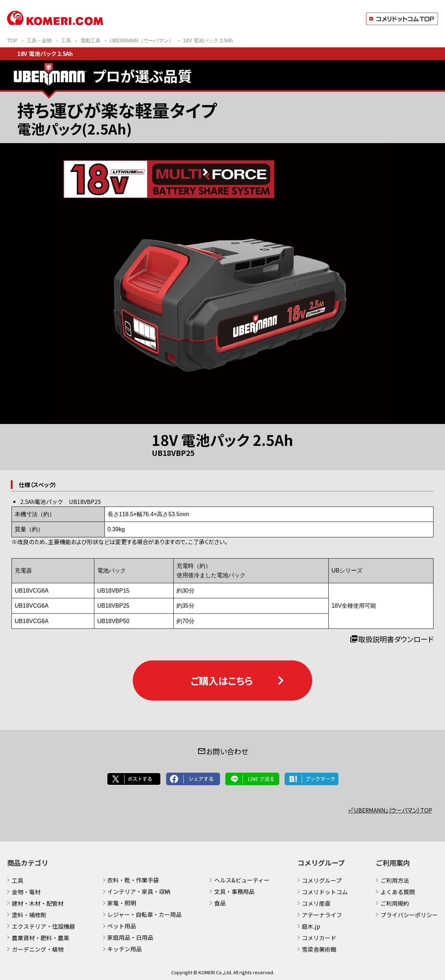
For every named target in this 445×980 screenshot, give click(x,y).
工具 (18, 880)
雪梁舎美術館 (319, 949)
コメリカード (319, 938)
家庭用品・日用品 (130, 937)
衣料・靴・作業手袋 (133, 880)
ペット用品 (122, 926)
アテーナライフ (322, 915)
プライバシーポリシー (409, 915)
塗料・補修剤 (29, 915)
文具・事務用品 (234, 891)
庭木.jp (311, 926)
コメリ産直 (316, 903)
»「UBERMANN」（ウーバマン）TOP (390, 810)
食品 (220, 903)
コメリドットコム (325, 892)
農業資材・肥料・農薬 (41, 938)
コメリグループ (322, 880)
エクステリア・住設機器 (43, 926)
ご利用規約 (395, 903)
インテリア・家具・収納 (139, 891)
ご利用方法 (395, 880)
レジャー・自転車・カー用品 (144, 914)
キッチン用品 (125, 949)
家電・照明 (122, 903)
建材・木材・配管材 (38, 903)
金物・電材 (26, 892)
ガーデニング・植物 (38, 949)
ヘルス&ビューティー (242, 880)
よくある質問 (398, 892)
